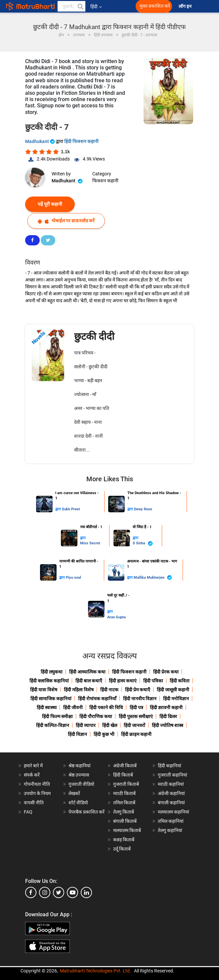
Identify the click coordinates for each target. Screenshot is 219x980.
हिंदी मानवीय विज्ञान (140, 699)
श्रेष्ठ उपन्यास (79, 775)
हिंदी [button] (96, 7)
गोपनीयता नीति (37, 784)
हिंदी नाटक (109, 690)
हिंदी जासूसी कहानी (173, 690)
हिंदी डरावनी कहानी (166, 708)
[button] (80, 6)
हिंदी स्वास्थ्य (47, 708)
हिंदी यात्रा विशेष (44, 690)
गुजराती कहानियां (173, 775)
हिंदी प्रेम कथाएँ (138, 690)
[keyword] (71, 6)
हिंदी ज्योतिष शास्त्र (168, 725)
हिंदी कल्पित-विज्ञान (53, 725)
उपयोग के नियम (37, 793)
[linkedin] (86, 892)
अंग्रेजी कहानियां (171, 793)
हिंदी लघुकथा (52, 672)
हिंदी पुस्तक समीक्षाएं (136, 716)
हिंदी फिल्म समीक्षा (57, 716)
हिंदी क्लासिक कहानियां (49, 681)
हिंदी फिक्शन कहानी (81, 141)
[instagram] (45, 892)
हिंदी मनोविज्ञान (176, 699)
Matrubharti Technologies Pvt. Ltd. (95, 971)
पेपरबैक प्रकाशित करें (87, 812)
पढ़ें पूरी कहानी (50, 204)
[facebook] (31, 892)
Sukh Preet (71, 509)
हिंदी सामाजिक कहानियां (51, 699)
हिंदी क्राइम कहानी (136, 734)
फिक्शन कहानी (105, 181)
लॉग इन (186, 6)
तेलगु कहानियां (170, 830)
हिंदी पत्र (136, 708)
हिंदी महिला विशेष (79, 690)
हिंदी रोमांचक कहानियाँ (97, 699)
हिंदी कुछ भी (104, 734)
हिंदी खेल (110, 725)
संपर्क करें (32, 775)
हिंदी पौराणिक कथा (96, 716)
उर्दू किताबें (122, 849)
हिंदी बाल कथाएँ (89, 681)
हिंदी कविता (180, 681)
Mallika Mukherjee (153, 578)
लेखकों (74, 793)
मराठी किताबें (124, 793)
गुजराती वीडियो (81, 784)
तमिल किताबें (124, 803)
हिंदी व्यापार (86, 725)
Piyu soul (73, 578)
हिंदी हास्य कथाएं (123, 681)
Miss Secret (90, 543)
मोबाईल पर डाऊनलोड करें (66, 221)
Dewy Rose (143, 509)
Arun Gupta (116, 617)
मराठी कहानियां (171, 784)
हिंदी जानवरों (134, 725)
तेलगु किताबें (124, 812)
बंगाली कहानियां (171, 803)
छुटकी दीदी (94, 336)
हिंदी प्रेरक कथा (166, 672)
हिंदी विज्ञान (77, 734)
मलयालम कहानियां (174, 812)
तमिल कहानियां (171, 821)
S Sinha (143, 544)
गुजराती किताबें (126, 784)
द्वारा (59, 509)
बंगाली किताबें (125, 821)
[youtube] (72, 892)
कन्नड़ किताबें (124, 840)
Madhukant (41, 141)
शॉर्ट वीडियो (78, 803)
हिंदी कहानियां (170, 766)
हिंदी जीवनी (73, 708)
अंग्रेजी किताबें (125, 766)
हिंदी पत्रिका (153, 681)
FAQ (28, 812)
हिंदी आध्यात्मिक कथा (87, 672)
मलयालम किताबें (127, 830)
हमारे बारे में (33, 766)
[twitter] (59, 892)
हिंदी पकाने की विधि (106, 708)
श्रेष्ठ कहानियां (80, 766)
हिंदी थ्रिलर (168, 716)
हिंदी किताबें (123, 775)
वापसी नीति (34, 803)
